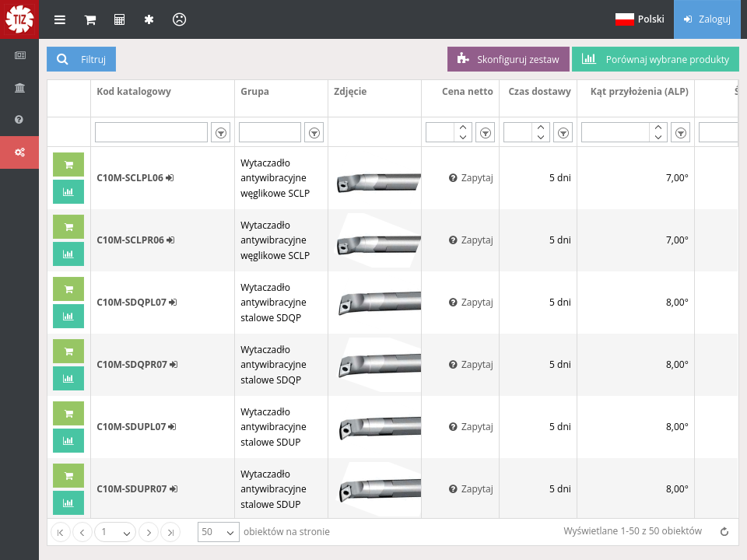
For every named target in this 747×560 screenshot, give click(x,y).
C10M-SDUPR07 (137, 489)
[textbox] (152, 132)
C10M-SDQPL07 (137, 302)
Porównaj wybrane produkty (656, 59)
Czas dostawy (539, 91)
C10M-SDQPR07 (137, 364)
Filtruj (81, 59)
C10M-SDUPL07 (136, 427)
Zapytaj (471, 178)
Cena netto (468, 91)
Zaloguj (707, 19)
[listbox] (221, 132)
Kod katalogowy (134, 91)
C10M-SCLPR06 (135, 240)
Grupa (255, 91)
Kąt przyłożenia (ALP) (640, 91)
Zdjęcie (350, 91)
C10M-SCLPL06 (135, 178)
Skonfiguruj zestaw (508, 59)
